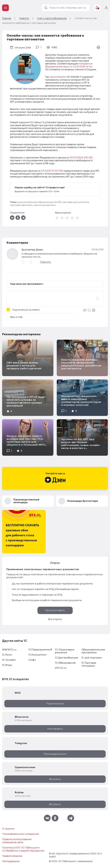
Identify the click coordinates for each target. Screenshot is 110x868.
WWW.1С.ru (9, 650)
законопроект (58, 77)
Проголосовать (55, 610)
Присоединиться (55, 754)
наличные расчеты (45, 205)
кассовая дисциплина (75, 202)
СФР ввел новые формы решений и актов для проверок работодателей (24, 366)
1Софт (32, 660)
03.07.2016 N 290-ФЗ (81, 158)
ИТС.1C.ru (61, 668)
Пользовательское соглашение (20, 834)
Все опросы (55, 619)
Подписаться (55, 704)
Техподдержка (11, 861)
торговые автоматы (21, 205)
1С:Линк (7, 655)
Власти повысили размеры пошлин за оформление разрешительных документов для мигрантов (81, 364)
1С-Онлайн (9, 660)
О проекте (8, 829)
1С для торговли (92, 658)
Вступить (55, 779)
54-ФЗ (58, 202)
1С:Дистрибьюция (66, 658)
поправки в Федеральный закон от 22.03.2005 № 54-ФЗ (69, 67)
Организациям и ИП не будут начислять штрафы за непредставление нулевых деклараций (26, 401)
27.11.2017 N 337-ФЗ (52, 171)
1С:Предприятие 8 (40, 650)
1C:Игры (7, 665)
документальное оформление (35, 202)
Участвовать (55, 729)
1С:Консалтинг (38, 655)
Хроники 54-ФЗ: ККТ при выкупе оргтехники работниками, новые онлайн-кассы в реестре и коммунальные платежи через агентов (82, 447)
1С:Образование (65, 663)
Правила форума (12, 856)
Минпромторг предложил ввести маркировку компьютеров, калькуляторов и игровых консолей (81, 401)
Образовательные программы (93, 651)
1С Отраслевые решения (65, 651)
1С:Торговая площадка (89, 664)
